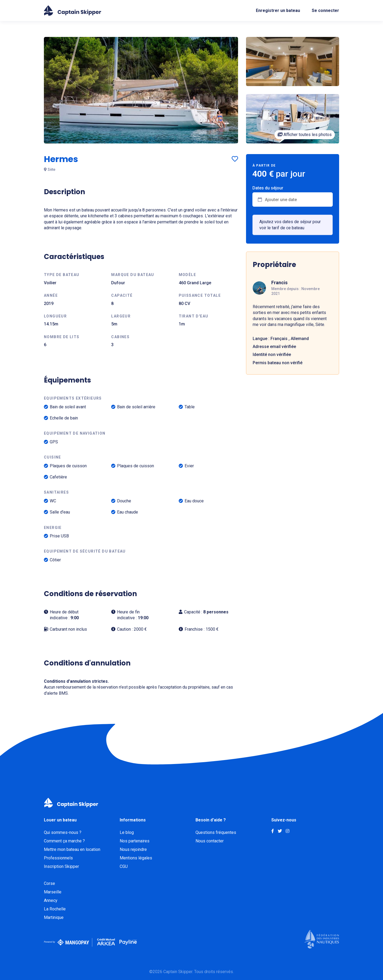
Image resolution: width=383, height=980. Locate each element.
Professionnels (58, 858)
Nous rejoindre (133, 849)
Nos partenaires (135, 841)
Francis (279, 283)
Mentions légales (136, 858)
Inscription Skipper (61, 866)
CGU (124, 866)
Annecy (51, 900)
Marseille (53, 892)
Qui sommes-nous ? (63, 832)
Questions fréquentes (216, 832)
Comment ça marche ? (64, 841)
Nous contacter (210, 841)
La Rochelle (55, 909)
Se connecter (325, 10)
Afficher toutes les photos (305, 135)
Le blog (127, 832)
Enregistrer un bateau (278, 10)
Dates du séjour (268, 188)
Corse (49, 883)
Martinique (54, 917)
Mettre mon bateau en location (72, 849)
